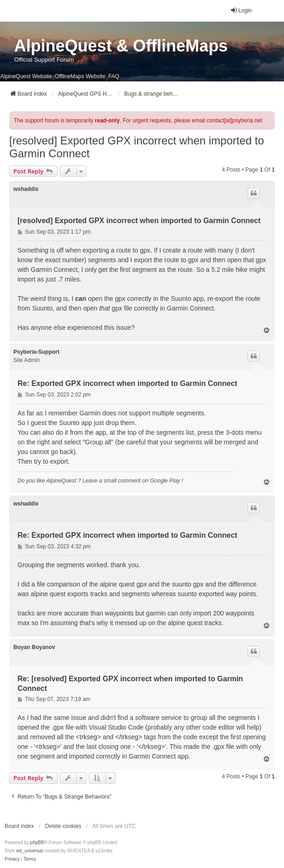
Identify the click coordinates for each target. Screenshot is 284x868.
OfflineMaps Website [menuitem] (80, 76)
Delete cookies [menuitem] (63, 826)
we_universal (29, 851)
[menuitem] (12, 859)
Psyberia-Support (36, 352)
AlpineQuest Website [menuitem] (26, 76)
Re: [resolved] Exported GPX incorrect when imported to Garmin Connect (130, 684)
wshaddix (26, 189)
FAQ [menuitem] (114, 76)
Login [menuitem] (241, 10)
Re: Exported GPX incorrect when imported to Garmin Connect (127, 383)
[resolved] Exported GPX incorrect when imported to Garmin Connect (137, 147)
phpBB (37, 842)
